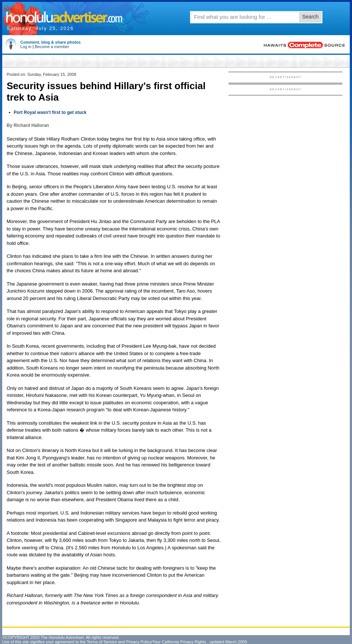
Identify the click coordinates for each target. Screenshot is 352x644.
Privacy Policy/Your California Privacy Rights (166, 642)
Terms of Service (102, 642)
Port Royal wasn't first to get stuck (50, 112)
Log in (26, 47)
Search (310, 17)
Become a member (52, 47)
